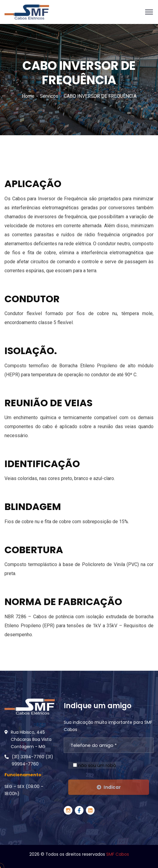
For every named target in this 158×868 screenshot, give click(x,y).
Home (28, 96)
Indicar (109, 787)
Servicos (49, 96)
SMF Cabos (118, 854)
